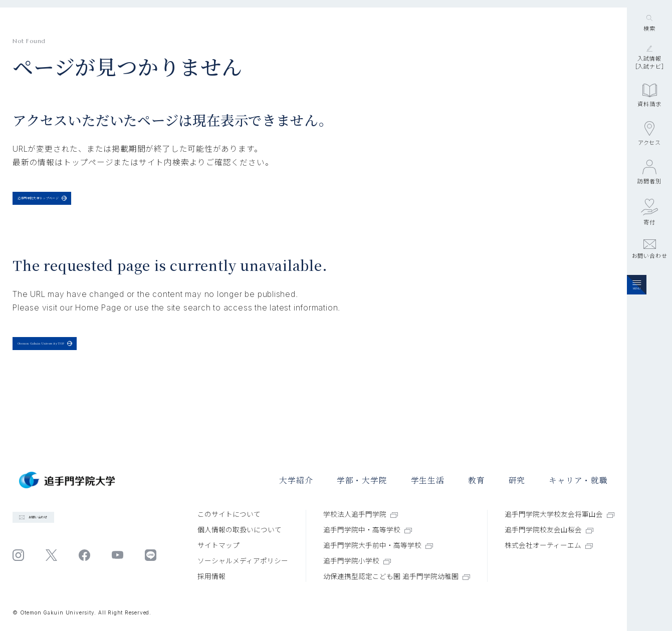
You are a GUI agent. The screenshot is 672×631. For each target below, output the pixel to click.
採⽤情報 (211, 576)
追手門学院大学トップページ (80, 205)
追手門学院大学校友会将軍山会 (559, 514)
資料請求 (649, 157)
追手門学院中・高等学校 (368, 530)
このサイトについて (229, 514)
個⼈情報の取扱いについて (240, 530)
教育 (477, 480)
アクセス (649, 195)
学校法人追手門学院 (361, 514)
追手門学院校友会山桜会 (549, 530)
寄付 (649, 274)
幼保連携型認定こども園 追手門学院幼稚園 (397, 576)
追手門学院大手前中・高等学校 (378, 545)
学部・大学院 (362, 480)
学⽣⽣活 (428, 480)
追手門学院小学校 (357, 561)
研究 (517, 480)
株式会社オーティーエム (549, 545)
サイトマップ (218, 545)
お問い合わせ (650, 311)
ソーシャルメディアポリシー (243, 561)
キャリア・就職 (578, 480)
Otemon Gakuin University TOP (93, 365)
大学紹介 (296, 480)
